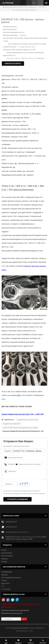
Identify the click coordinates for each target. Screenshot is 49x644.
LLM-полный (6, 589)
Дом (5, 7)
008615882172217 (11, 527)
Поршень (4, 559)
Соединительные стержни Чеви (27, 420)
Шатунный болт (7, 553)
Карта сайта (5, 583)
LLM (3, 586)
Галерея (4, 562)
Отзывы (4, 580)
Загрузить (5, 575)
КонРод (20, 7)
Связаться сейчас (13, 63)
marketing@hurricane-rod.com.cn (17, 532)
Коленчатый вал (7, 556)
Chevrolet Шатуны (30, 7)
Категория (13, 7)
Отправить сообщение (17, 499)
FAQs (19, 395)
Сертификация (7, 572)
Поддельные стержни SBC (12, 424)
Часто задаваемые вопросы (11, 578)
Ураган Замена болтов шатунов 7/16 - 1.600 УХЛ (23, 414)
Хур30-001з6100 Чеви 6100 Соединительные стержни (20, 428)
